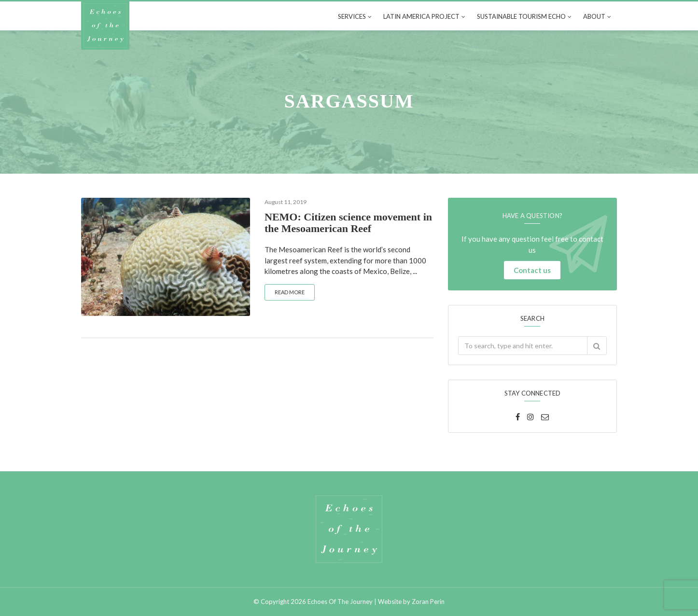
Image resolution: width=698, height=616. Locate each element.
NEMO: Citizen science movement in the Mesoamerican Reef (348, 223)
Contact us (532, 270)
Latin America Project (421, 16)
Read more (290, 292)
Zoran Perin (428, 602)
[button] (597, 346)
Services (352, 16)
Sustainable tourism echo (521, 16)
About (594, 16)
